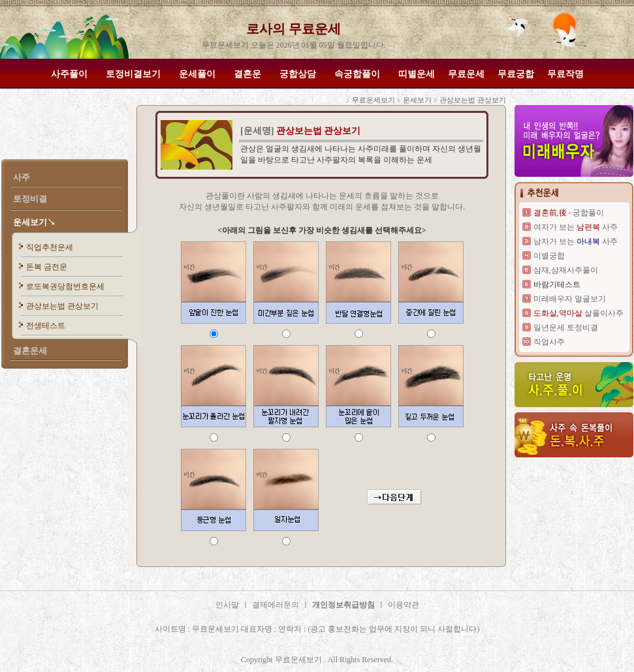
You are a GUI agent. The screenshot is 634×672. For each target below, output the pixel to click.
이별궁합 (549, 256)
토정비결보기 (133, 74)
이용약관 (404, 605)
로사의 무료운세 (293, 29)
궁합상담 (298, 74)
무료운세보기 (373, 100)
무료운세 (466, 74)
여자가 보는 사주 (576, 227)
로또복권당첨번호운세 (65, 286)
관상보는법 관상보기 (62, 306)
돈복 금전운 (47, 267)
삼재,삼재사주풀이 (566, 270)
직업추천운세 (50, 247)
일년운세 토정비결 (566, 328)
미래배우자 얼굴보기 (570, 299)
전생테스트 (46, 326)
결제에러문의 (276, 605)
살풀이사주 (579, 313)
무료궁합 (516, 74)
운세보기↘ (34, 222)
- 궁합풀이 (569, 213)
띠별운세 (417, 74)
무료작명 (565, 74)
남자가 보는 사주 (576, 241)
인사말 (227, 605)
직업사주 (549, 342)
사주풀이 (69, 74)
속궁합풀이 (357, 74)
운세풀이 (197, 74)
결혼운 (247, 74)
